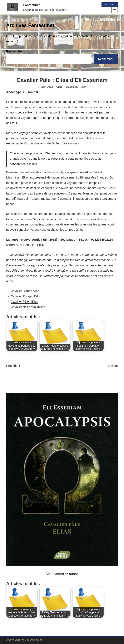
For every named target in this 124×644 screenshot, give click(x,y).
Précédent (13, 366)
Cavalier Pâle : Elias (24, 302)
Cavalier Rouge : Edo (25, 297)
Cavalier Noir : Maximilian (28, 307)
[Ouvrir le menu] (115, 10)
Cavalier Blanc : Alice (25, 291)
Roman (83, 87)
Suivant (113, 366)
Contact (110, 4)
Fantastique (71, 87)
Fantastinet (32, 5)
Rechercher (15, 51)
